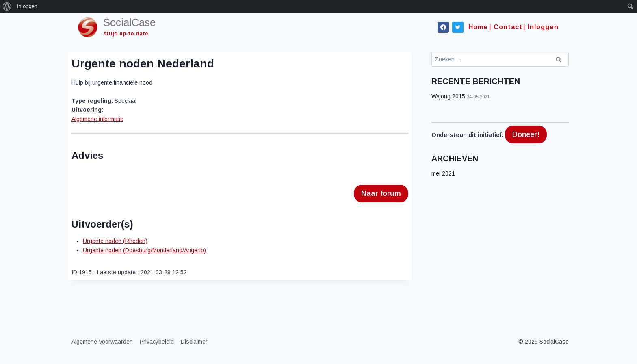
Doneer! (526, 134)
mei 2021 (443, 173)
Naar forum (381, 193)
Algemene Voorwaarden (102, 342)
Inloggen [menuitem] (27, 6)
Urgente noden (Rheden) (115, 241)
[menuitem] (7, 6)
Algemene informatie (97, 119)
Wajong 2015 (448, 96)
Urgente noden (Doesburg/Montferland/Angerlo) (144, 250)
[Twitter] (458, 27)
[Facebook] (443, 27)
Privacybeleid (157, 342)
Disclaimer (194, 342)
